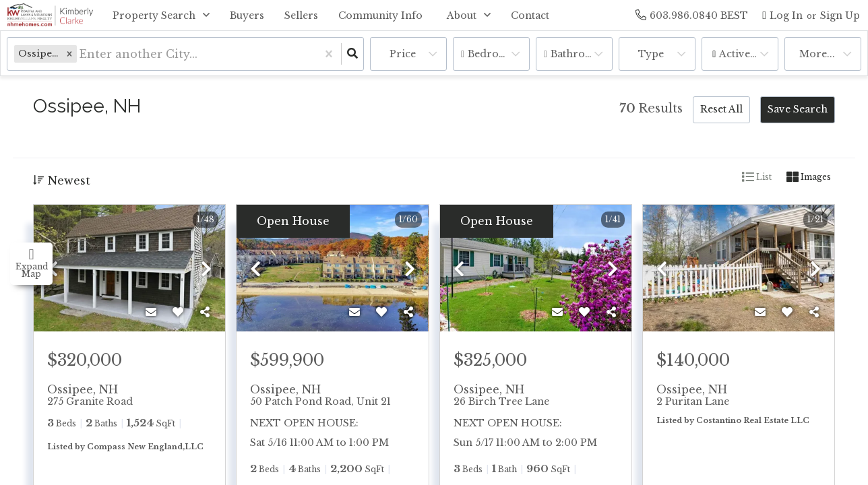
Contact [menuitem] (530, 15)
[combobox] (81, 54)
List (757, 177)
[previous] (53, 270)
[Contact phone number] (699, 15)
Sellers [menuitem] (301, 15)
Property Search (154, 15)
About (462, 15)
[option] (129, 269)
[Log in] (782, 15)
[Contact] (151, 312)
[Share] (205, 312)
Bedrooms (494, 54)
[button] (69, 54)
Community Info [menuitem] (380, 15)
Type (651, 54)
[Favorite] (178, 312)
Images (809, 177)
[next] (206, 270)
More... (817, 54)
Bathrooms (579, 54)
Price (403, 54)
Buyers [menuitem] (247, 15)
